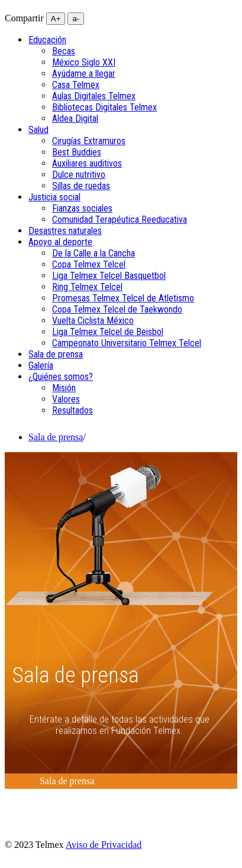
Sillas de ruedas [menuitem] (81, 186)
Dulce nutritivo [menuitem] (79, 175)
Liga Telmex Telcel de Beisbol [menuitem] (108, 332)
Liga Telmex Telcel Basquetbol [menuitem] (109, 276)
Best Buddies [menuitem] (77, 152)
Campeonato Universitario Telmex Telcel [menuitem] (127, 343)
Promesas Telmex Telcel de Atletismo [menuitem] (123, 298)
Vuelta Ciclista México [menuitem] (93, 321)
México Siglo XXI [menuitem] (84, 62)
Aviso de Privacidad (104, 845)
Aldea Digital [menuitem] (75, 118)
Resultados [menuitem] (72, 410)
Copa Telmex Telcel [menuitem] (89, 264)
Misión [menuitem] (64, 388)
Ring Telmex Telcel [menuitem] (87, 287)
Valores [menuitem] (66, 399)
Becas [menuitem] (64, 51)
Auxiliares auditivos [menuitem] (87, 163)
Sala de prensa (56, 437)
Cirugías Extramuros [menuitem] (89, 141)
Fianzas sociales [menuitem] (82, 208)
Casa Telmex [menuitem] (76, 85)
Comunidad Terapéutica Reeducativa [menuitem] (120, 220)
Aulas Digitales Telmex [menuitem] (94, 96)
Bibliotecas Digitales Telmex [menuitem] (104, 107)
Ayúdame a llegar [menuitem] (84, 74)
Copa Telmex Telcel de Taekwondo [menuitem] (117, 309)
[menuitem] (47, 40)
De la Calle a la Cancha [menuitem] (93, 253)
